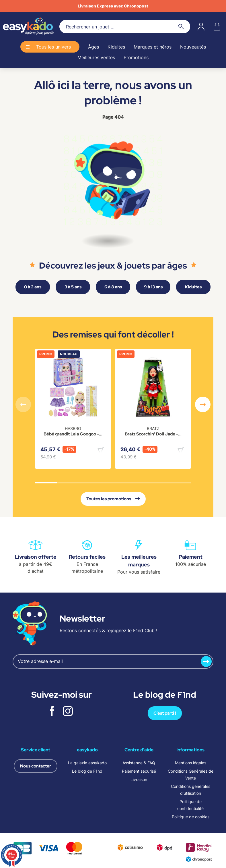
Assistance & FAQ (139, 763)
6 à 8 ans (113, 287)
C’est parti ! (165, 713)
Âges (93, 47)
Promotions (136, 57)
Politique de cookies (191, 817)
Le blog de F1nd (87, 771)
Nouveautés (193, 47)
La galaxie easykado (87, 763)
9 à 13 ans (153, 287)
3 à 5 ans (73, 287)
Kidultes (116, 47)
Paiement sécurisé (139, 771)
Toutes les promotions (113, 499)
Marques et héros (153, 47)
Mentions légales (191, 763)
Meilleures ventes (96, 57)
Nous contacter (36, 766)
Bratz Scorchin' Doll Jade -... (153, 434)
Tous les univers (53, 47)
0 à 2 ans (33, 287)
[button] (203, 404)
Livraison (139, 779)
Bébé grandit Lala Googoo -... (73, 434)
